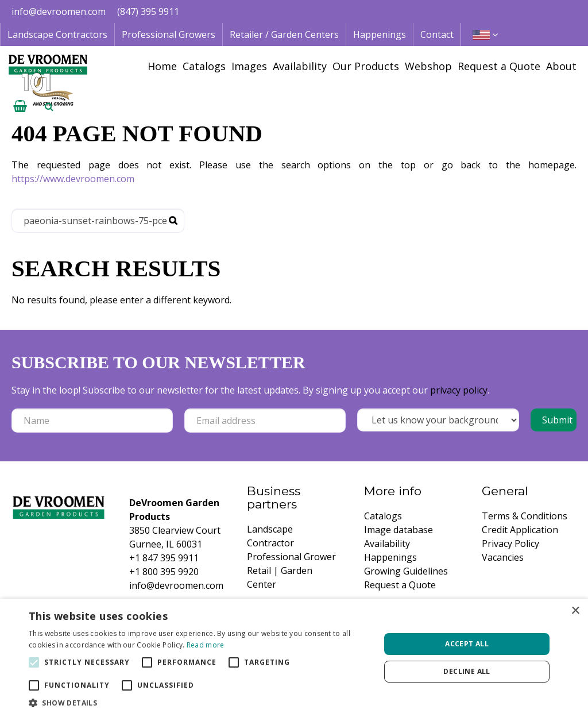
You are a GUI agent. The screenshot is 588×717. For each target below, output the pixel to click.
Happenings (390, 557)
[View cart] (20, 106)
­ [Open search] (49, 106)
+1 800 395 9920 (164, 572)
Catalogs (383, 516)
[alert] (294, 658)
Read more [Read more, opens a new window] (206, 645)
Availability (387, 543)
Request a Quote (400, 585)
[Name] (92, 421)
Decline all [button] (467, 671)
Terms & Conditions (525, 516)
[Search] (98, 221)
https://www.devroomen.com (73, 179)
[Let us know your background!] (438, 420)
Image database (399, 530)
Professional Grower (291, 557)
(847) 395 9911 (148, 11)
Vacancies (503, 557)
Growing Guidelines (406, 571)
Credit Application (520, 530)
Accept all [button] (467, 644)
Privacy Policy (510, 543)
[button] (199, 703)
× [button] (575, 611)
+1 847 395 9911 (164, 558)
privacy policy (459, 390)
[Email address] (265, 421)
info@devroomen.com (59, 11)
